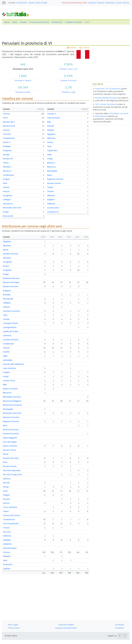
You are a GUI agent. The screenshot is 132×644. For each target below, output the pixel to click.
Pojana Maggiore (10, 438)
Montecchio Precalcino (13, 405)
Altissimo (7, 258)
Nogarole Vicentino (55, 179)
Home (7, 22)
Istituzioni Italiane (66, 625)
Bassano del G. (9, 122)
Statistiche (110, 3)
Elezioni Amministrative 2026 (75, 3)
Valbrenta (51, 204)
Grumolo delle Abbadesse (13, 364)
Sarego (50, 187)
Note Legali (13, 625)
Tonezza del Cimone (11, 515)
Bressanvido (8, 216)
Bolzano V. (7, 171)
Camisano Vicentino (11, 311)
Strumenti (120, 625)
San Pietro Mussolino (12, 470)
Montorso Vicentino (11, 417)
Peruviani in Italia (23, 92)
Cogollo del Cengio (11, 331)
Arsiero (50, 142)
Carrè (49, 146)
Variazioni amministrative (66, 628)
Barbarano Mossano (11, 278)
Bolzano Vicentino (11, 286)
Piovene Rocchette (11, 434)
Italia (15, 22)
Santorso (7, 479)
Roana (6, 454)
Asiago (6, 212)
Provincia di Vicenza (39, 22)
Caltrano (6, 307)
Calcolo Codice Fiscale (38, 3)
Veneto (23, 22)
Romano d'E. (8, 159)
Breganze (7, 291)
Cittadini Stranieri (74, 22)
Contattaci (119, 628)
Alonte (6, 250)
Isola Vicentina (53, 118)
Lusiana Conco (53, 208)
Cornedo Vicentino (11, 340)
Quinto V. (7, 142)
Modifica (72, 48)
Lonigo (50, 159)
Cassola (6, 187)
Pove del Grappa (10, 442)
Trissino (50, 191)
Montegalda (52, 171)
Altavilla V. (7, 167)
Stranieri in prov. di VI (69, 69)
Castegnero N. (53, 212)
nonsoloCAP (22, 3)
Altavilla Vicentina (11, 254)
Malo (49, 122)
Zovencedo (8, 564)
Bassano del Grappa (11, 282)
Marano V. (51, 163)
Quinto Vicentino (10, 446)
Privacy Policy (14, 628)
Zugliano (51, 200)
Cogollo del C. (53, 150)
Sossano (7, 499)
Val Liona (7, 532)
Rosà (5, 183)
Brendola (7, 295)
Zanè (5, 560)
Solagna (51, 130)
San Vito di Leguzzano (13, 474)
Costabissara (8, 175)
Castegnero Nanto (11, 323)
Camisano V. (8, 204)
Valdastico (7, 544)
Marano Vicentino (10, 389)
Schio (5, 118)
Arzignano (7, 150)
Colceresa (7, 336)
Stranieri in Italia (68, 92)
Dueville (6, 155)
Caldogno (7, 200)
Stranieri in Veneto (69, 80)
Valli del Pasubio (10, 548)
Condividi (84, 48)
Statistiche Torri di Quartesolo (108, 89)
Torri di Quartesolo (11, 524)
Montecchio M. (9, 126)
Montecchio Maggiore (12, 401)
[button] (120, 636)
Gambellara (8, 360)
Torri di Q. (7, 134)
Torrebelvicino (9, 138)
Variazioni (92, 3)
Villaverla (51, 196)
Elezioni (101, 3)
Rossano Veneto (54, 183)
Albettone (51, 138)
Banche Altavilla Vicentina (106, 98)
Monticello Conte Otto (12, 208)
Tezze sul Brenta (10, 507)
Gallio (49, 155)
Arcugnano (8, 196)
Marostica (51, 167)
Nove (5, 425)
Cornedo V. (52, 114)
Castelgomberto (10, 327)
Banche (126, 3)
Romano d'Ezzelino (11, 458)
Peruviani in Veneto (23, 80)
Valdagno (7, 146)
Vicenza (6, 114)
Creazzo (6, 130)
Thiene (6, 163)
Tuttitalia (12, 3)
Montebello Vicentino (12, 397)
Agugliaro (51, 134)
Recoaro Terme (9, 450)
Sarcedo (51, 126)
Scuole (119, 3)
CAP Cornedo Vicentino (105, 104)
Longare (6, 179)
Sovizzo (6, 191)
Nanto (50, 175)
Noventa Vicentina (11, 430)
